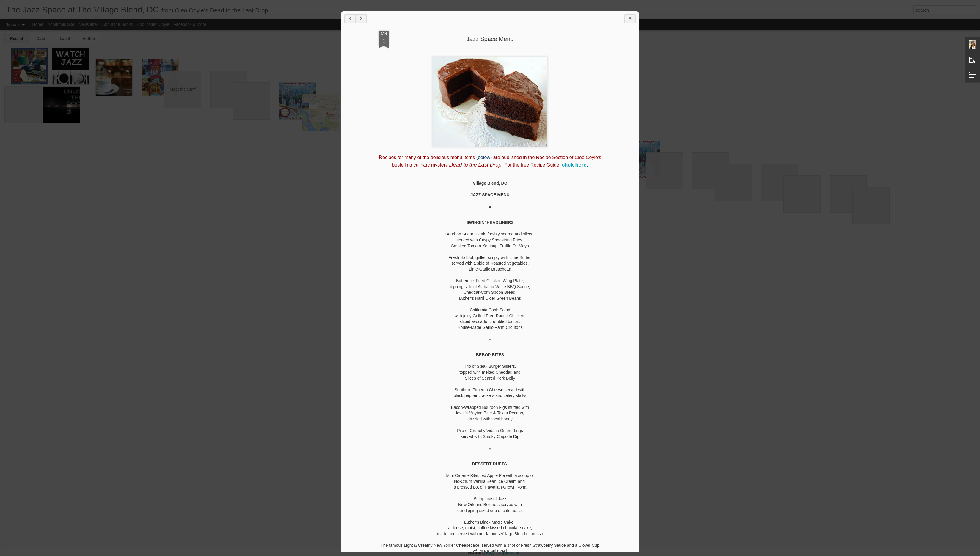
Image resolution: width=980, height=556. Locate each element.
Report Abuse (509, 553)
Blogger (492, 553)
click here (574, 165)
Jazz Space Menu (490, 39)
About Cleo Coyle (153, 24)
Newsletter (88, 24)
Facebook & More (190, 24)
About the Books (118, 24)
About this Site (61, 24)
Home (38, 24)
